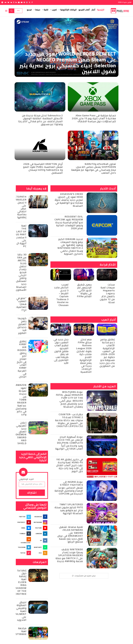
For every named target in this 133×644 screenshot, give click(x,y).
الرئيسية (101, 10)
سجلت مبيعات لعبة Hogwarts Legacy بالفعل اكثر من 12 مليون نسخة (107, 293)
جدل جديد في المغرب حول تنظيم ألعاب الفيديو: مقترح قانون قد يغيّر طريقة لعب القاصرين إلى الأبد (61, 351)
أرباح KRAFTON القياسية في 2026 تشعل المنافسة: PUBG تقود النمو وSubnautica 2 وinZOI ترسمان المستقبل (43, 168)
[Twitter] (30, 2)
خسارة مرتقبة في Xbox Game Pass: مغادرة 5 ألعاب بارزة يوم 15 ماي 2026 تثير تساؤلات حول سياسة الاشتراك (94, 118)
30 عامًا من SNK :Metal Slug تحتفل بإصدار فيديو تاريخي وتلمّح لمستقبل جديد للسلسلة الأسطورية (20, 272)
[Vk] (11, 2)
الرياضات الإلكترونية (68, 10)
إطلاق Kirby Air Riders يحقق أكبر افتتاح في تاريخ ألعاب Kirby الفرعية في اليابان (22, 359)
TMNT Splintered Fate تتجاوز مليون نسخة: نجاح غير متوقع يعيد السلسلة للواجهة (69, 509)
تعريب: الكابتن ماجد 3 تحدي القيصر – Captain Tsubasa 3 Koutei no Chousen (61, 295)
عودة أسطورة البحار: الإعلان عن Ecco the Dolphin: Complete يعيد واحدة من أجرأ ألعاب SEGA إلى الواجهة (69, 443)
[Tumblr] (14, 2)
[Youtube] (22, 2)
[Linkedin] (16, 2)
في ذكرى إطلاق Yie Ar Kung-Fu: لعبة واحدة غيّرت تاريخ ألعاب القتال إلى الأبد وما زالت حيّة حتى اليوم (70, 465)
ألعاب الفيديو (84, 10)
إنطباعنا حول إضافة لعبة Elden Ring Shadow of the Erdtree (21, 582)
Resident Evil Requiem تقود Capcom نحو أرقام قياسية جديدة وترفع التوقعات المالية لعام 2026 (69, 222)
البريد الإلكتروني (26, 479)
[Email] (19, 2)
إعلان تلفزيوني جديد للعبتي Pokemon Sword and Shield (20, 433)
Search (12, 11)
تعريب (54, 10)
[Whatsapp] (40, 547)
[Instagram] (27, 2)
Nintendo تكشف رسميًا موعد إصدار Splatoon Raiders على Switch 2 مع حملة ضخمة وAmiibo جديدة (69, 555)
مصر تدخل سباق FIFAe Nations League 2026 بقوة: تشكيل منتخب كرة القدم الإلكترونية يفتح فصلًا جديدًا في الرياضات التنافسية (84, 356)
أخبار (93, 10)
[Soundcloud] (5, 2)
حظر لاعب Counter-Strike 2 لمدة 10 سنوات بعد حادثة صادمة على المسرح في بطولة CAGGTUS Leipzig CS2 (69, 420)
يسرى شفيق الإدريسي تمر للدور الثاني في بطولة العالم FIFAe (84, 290)
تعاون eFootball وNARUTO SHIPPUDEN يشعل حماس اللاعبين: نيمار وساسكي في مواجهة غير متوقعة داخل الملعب (94, 168)
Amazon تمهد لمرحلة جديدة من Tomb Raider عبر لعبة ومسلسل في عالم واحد (21, 400)
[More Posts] (84, 576)
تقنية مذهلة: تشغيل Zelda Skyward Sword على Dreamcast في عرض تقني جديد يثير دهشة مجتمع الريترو (70, 534)
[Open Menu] (6, 11)
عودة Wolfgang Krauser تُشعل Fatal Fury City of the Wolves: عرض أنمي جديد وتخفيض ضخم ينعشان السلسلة (69, 399)
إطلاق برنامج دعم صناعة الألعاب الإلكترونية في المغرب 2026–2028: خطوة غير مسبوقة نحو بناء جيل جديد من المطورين (107, 353)
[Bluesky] (8, 2)
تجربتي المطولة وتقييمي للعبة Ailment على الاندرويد (21, 611)
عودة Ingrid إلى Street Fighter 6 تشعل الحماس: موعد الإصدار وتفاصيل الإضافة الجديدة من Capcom (69, 488)
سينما (38, 10)
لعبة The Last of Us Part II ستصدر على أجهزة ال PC (21, 236)
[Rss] (40, 553)
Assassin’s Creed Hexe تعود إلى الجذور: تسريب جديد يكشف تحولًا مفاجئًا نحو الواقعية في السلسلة (69, 200)
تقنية (46, 10)
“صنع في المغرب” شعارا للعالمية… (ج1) (20, 304)
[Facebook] (32, 2)
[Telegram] (2, 2)
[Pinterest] (24, 2)
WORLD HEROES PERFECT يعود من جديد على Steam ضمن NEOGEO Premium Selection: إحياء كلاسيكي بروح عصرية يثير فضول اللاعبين (68, 63)
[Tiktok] (24, 553)
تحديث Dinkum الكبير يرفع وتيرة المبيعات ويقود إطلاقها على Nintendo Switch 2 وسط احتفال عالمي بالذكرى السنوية (70, 246)
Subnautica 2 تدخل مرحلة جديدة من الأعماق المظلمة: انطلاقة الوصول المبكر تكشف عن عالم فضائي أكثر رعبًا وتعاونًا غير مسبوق (40, 120)
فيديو (29, 10)
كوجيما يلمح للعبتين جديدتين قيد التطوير (22, 326)
